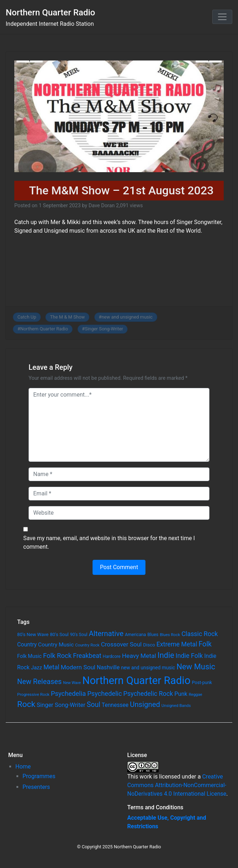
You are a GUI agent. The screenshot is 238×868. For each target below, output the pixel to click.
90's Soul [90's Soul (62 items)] (79, 635)
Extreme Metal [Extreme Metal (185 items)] (177, 644)
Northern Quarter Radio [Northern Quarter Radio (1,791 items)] (136, 680)
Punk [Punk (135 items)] (181, 694)
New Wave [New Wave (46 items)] (72, 683)
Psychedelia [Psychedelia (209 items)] (68, 694)
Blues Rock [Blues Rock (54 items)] (170, 635)
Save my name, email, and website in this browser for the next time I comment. (109, 542)
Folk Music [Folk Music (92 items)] (29, 656)
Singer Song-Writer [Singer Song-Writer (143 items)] (61, 705)
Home (23, 767)
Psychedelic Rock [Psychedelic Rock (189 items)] (148, 694)
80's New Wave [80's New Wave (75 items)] (33, 634)
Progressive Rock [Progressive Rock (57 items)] (33, 694)
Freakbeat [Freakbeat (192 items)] (87, 656)
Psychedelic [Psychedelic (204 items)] (105, 694)
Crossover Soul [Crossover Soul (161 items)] (121, 644)
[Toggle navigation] (222, 17)
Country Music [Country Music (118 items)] (56, 645)
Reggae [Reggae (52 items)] (195, 695)
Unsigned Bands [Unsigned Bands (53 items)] (176, 705)
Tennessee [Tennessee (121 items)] (115, 705)
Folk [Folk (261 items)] (205, 644)
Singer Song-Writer (104, 329)
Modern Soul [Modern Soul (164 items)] (78, 667)
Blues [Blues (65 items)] (153, 634)
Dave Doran (102, 206)
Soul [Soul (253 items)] (94, 705)
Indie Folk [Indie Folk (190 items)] (189, 656)
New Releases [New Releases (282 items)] (39, 682)
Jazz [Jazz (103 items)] (37, 668)
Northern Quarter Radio (50, 13)
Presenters (36, 787)
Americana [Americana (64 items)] (135, 635)
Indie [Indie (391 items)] (166, 655)
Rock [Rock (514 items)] (26, 704)
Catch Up (27, 317)
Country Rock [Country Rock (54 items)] (87, 645)
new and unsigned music (127, 317)
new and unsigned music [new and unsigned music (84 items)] (148, 668)
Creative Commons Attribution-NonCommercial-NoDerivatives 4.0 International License (177, 785)
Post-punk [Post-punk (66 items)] (202, 682)
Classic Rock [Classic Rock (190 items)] (200, 634)
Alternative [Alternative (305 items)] (106, 634)
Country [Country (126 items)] (27, 644)
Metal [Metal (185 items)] (51, 667)
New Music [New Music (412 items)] (196, 667)
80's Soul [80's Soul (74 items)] (59, 634)
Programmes (39, 776)
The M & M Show (67, 317)
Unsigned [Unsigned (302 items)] (145, 704)
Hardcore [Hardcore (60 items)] (112, 656)
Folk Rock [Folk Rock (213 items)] (57, 656)
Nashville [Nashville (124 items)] (108, 667)
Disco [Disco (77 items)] (149, 645)
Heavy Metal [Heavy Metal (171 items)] (139, 656)
